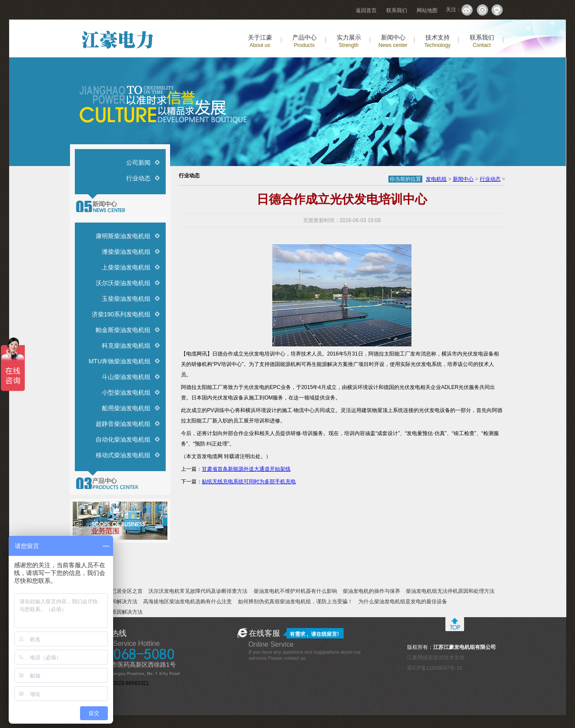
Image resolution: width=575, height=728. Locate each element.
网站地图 (427, 10)
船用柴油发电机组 (126, 408)
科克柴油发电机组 (126, 346)
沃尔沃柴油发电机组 (123, 283)
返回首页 (366, 10)
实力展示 (349, 41)
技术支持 (437, 41)
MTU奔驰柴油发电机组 (120, 361)
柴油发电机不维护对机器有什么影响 (295, 591)
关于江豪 (260, 41)
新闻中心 (393, 41)
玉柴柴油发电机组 (126, 299)
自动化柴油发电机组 (123, 439)
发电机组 (436, 179)
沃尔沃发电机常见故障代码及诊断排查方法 (198, 591)
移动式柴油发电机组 (123, 455)
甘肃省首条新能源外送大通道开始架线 (246, 469)
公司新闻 (138, 163)
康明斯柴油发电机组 (123, 236)
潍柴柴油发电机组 (126, 252)
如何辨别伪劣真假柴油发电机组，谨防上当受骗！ (295, 602)
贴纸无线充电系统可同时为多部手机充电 (249, 482)
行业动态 (138, 178)
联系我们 (397, 10)
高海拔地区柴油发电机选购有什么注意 (187, 602)
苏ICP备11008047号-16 (435, 668)
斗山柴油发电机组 (126, 377)
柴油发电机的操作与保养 (371, 591)
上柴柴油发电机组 (126, 267)
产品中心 (304, 41)
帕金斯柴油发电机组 (123, 330)
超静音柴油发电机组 (123, 424)
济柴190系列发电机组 (121, 314)
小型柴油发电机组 (126, 392)
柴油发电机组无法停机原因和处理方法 (450, 591)
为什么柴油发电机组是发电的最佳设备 (403, 602)
